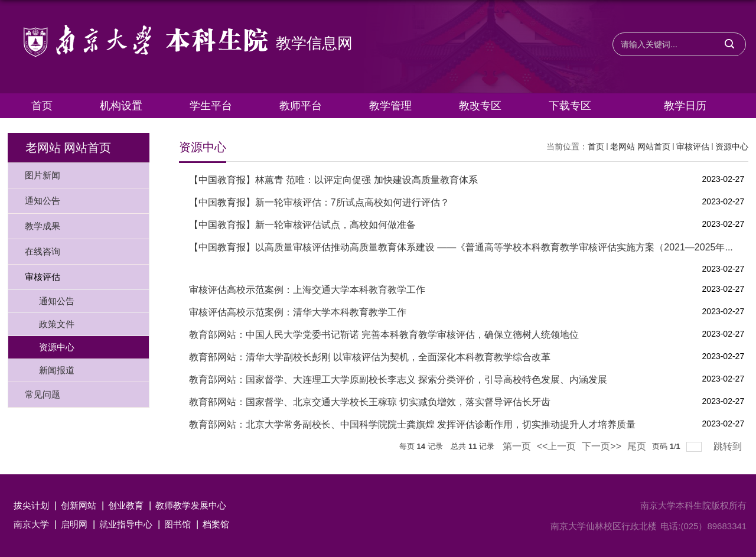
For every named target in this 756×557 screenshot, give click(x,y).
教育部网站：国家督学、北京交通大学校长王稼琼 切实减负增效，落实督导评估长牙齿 (370, 402)
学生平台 (211, 106)
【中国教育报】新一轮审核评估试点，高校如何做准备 (302, 225)
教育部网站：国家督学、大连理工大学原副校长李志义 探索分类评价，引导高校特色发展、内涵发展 (398, 380)
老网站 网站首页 (640, 146)
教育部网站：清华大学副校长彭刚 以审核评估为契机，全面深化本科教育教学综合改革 (370, 357)
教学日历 (685, 106)
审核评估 (693, 146)
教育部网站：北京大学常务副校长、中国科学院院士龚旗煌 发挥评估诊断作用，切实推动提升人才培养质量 (412, 424)
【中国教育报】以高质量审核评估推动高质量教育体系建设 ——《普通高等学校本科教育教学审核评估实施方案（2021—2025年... (461, 247)
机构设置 (121, 106)
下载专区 (570, 106)
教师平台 (301, 106)
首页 (42, 106)
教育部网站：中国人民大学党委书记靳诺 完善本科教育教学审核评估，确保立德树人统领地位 (384, 335)
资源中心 (732, 146)
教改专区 (480, 106)
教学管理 (390, 106)
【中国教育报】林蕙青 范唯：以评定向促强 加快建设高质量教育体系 (333, 180)
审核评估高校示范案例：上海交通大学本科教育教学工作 (307, 290)
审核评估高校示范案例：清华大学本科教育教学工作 (298, 312)
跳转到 (729, 446)
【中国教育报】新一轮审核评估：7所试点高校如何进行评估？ (319, 202)
